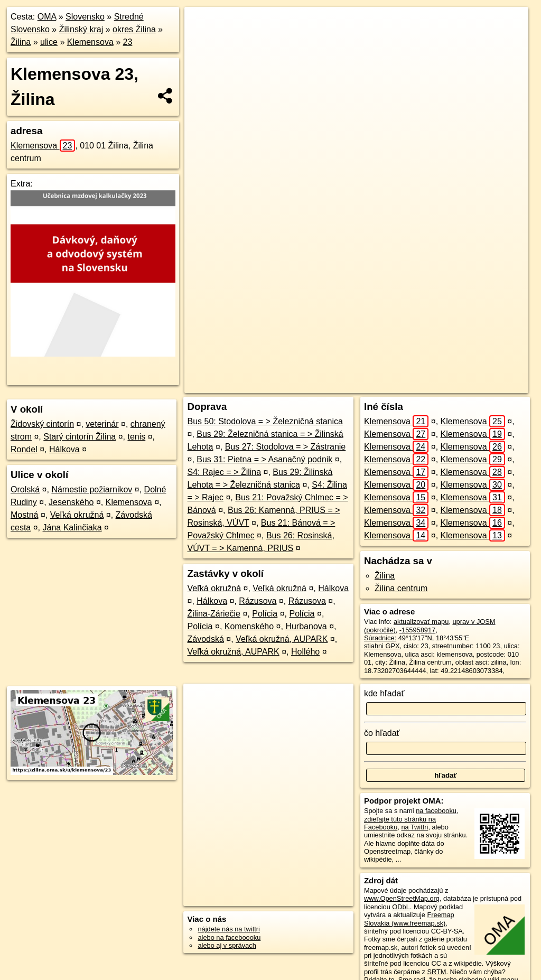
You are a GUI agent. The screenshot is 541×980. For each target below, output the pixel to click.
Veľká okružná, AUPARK (282, 639)
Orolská (25, 489)
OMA (47, 17)
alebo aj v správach (227, 945)
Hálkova (64, 449)
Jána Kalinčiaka (72, 528)
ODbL (401, 907)
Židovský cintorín (42, 424)
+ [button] (203, 25)
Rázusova (258, 601)
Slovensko (85, 17)
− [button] (203, 41)
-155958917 (417, 630)
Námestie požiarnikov (92, 489)
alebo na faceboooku (229, 937)
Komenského (249, 626)
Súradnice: (380, 638)
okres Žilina (134, 29)
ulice (49, 42)
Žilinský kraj (81, 29)
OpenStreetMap (332, 385)
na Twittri (414, 827)
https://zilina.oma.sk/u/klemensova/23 (474, 385)
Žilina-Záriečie (213, 614)
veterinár (102, 424)
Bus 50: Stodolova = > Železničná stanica (265, 421)
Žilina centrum (401, 588)
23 (128, 42)
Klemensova (90, 42)
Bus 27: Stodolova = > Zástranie (286, 447)
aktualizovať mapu (421, 622)
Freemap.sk (387, 385)
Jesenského (71, 502)
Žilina (21, 42)
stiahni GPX (382, 646)
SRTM (436, 972)
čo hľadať (382, 733)
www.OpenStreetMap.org (402, 898)
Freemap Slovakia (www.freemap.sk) (409, 919)
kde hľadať (384, 693)
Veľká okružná (77, 515)
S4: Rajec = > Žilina (224, 472)
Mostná (24, 515)
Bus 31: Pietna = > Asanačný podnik (264, 459)
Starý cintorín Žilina (80, 437)
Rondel (24, 449)
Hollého (305, 652)
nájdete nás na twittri (228, 929)
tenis (136, 437)
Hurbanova (306, 626)
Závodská (205, 639)
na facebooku (436, 811)
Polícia (265, 614)
